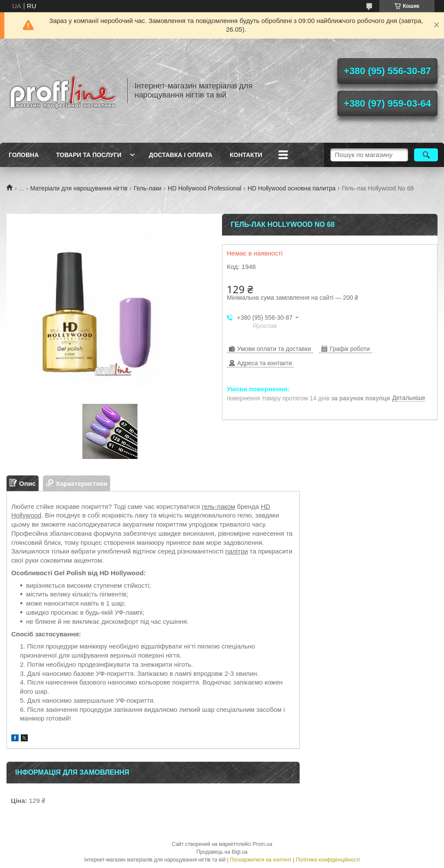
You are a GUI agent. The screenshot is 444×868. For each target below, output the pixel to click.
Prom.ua (263, 844)
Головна (24, 155)
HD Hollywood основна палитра (292, 188)
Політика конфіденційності (328, 860)
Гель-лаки (147, 188)
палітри (237, 551)
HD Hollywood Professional (205, 188)
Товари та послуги (89, 155)
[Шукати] (426, 155)
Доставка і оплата (181, 155)
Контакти (246, 155)
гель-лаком (218, 506)
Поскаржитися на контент (261, 860)
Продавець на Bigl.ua (222, 852)
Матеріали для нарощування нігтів (79, 188)
